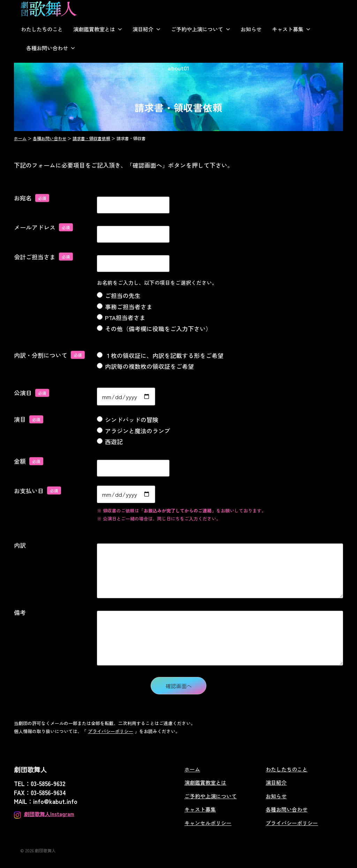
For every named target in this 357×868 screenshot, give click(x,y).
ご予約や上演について (197, 29)
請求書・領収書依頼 (91, 138)
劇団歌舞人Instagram (49, 814)
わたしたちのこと (42, 29)
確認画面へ (185, 686)
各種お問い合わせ (47, 48)
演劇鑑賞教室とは (94, 29)
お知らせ (251, 29)
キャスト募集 (288, 29)
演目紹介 (143, 29)
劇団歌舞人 (45, 850)
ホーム (20, 138)
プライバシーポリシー (111, 731)
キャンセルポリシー (208, 823)
